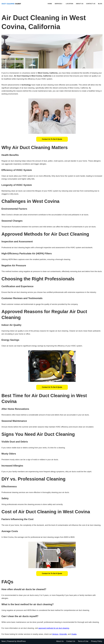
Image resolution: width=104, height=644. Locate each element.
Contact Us (91, 4)
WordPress (21, 641)
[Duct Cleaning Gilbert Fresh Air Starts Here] (12, 4)
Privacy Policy (97, 641)
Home (50, 4)
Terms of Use (83, 641)
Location (69, 4)
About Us (80, 4)
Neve (4, 641)
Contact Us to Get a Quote (52, 139)
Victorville (63, 634)
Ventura (55, 634)
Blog (100, 4)
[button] (63, 4)
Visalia (74, 634)
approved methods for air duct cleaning (54, 628)
